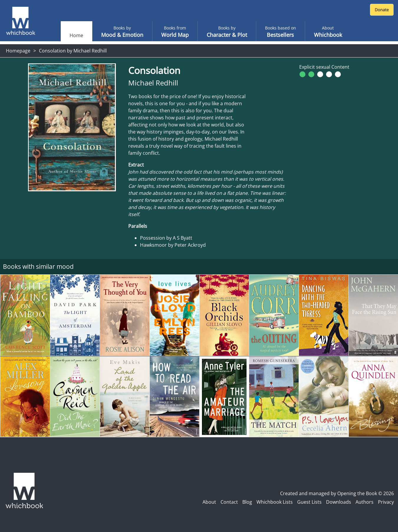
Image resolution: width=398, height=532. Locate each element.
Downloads (339, 502)
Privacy (386, 502)
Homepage (18, 51)
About (209, 502)
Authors (365, 502)
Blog (247, 502)
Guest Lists (309, 502)
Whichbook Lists (275, 502)
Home (76, 35)
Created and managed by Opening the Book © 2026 (337, 493)
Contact (229, 502)
